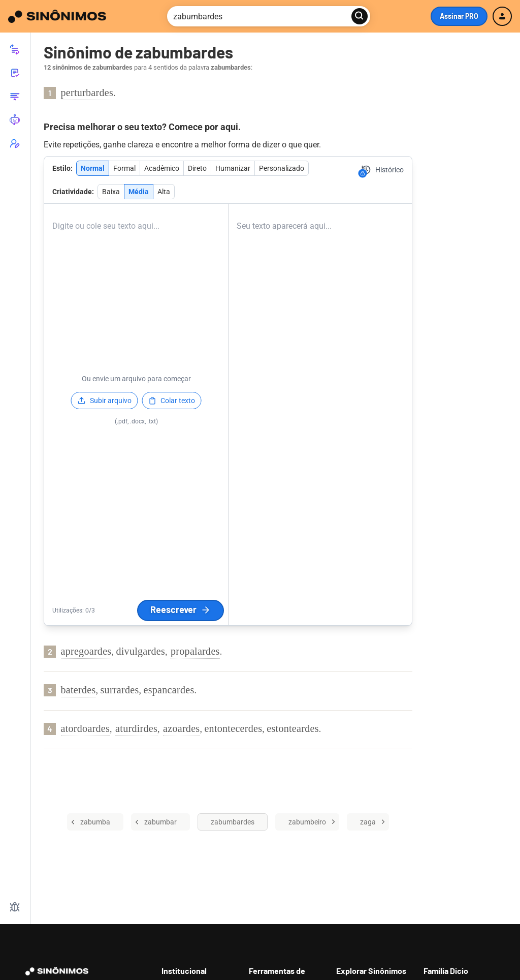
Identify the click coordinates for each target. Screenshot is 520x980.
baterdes (78, 690)
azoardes (181, 728)
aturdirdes (136, 728)
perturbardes (87, 93)
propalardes (195, 651)
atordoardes (86, 728)
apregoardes (86, 651)
